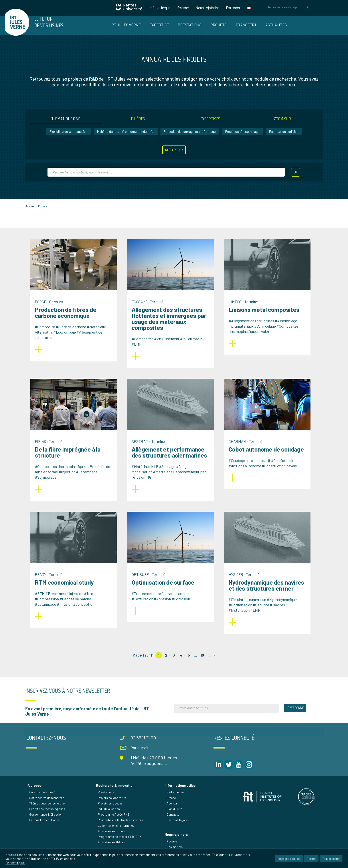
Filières (138, 124)
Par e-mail (141, 753)
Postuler (173, 846)
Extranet (231, 8)
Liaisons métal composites (266, 315)
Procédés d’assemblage (243, 137)
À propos (37, 790)
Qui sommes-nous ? (45, 797)
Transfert (246, 25)
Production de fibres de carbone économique (68, 318)
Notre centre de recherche (49, 802)
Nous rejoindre (205, 8)
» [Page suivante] (214, 661)
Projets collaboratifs (113, 802)
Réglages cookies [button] (289, 859)
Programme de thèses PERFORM (121, 841)
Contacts (173, 819)
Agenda (172, 808)
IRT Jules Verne (126, 25)
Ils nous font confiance (47, 824)
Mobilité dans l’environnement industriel (126, 137)
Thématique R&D (68, 124)
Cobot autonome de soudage (269, 455)
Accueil (33, 212)
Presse (181, 8)
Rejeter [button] (311, 859)
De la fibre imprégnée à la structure (71, 458)
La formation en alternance (117, 830)
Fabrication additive (284, 137)
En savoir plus (15, 863)
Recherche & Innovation (117, 790)
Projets (218, 25)
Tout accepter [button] (331, 859)
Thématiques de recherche (49, 808)
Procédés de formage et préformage (190, 137)
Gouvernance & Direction (48, 819)
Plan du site (175, 813)
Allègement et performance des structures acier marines (172, 458)
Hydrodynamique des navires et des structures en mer (269, 591)
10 (202, 661)
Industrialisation (110, 813)
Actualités (276, 25)
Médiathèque (158, 8)
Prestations (190, 25)
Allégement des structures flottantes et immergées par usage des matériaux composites (172, 324)
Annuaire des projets (113, 835)
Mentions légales (178, 824)
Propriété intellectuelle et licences (122, 824)
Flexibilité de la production (69, 137)
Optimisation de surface (166, 588)
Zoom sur (281, 124)
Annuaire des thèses (113, 847)
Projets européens (112, 808)
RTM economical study (67, 588)
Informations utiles (181, 790)
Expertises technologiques (49, 813)
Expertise (159, 25)
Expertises (210, 124)
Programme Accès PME (115, 819)
